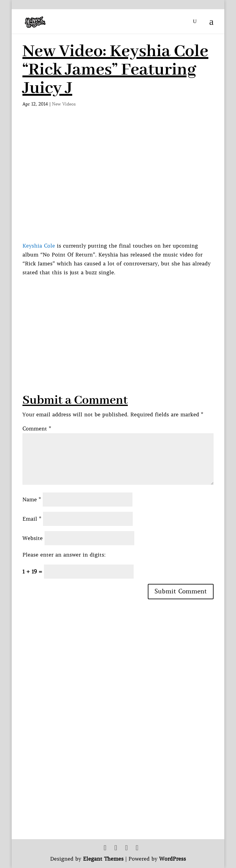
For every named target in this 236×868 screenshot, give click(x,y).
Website (33, 538)
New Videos (64, 104)
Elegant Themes (103, 859)
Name (32, 500)
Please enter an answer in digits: (64, 555)
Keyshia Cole (39, 246)
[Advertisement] (129, 320)
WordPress (173, 859)
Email (32, 519)
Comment (37, 429)
